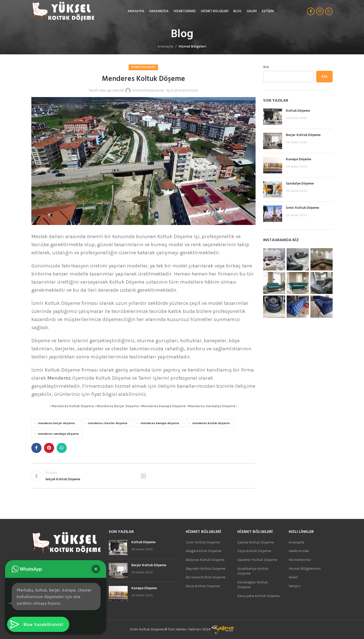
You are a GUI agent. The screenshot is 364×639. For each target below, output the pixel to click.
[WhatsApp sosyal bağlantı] (329, 11)
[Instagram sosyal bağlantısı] (320, 11)
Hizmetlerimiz (300, 560)
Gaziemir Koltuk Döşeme (257, 560)
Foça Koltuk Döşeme (254, 551)
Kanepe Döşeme (299, 159)
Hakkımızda (299, 551)
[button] (96, 569)
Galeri (293, 577)
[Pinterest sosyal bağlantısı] (49, 448)
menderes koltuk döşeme (211, 423)
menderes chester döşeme (108, 423)
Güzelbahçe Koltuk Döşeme (253, 571)
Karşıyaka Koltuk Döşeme (258, 596)
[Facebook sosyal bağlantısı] (311, 11)
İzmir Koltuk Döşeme (302, 208)
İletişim (295, 586)
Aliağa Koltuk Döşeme (203, 551)
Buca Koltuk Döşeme (203, 586)
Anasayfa (165, 46)
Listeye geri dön (143, 476)
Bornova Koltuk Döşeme (206, 577)
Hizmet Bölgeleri (192, 46)
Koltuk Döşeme (298, 111)
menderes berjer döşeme (56, 423)
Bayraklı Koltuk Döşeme (206, 569)
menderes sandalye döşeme (58, 434)
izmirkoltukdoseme (148, 90)
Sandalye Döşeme (300, 184)
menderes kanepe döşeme (160, 423)
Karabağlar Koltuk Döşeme (253, 585)
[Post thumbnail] (273, 117)
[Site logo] (63, 11)
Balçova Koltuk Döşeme (205, 560)
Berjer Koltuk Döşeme (303, 135)
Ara (266, 67)
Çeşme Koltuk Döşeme (256, 542)
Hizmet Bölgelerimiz (305, 569)
